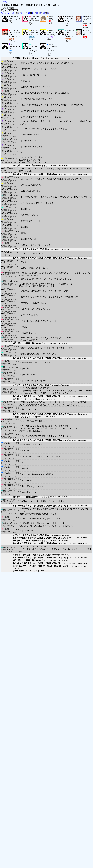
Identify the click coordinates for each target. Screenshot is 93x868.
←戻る (4, 2)
